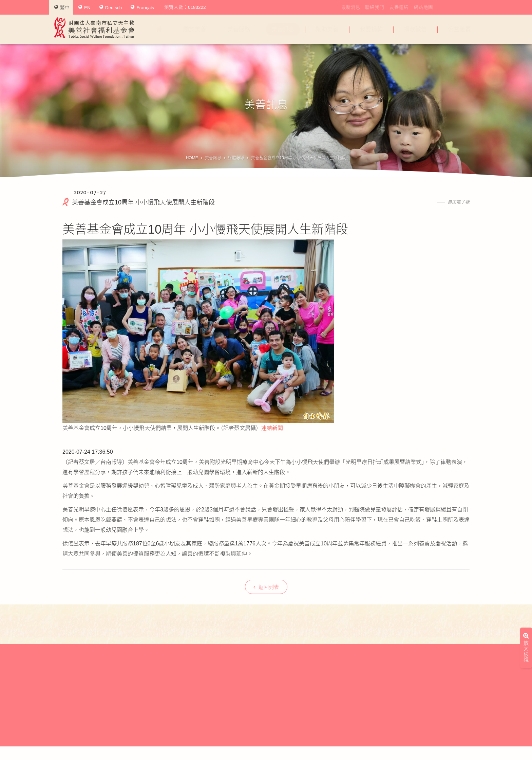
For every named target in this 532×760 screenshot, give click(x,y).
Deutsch (111, 7)
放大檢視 (526, 557)
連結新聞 (272, 428)
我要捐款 (371, 29)
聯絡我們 (375, 7)
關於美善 (195, 29)
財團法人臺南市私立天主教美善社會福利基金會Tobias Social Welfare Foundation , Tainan (94, 27)
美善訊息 (283, 29)
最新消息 (351, 7)
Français (142, 7)
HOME (192, 158)
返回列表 (266, 587)
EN (84, 7)
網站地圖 (423, 7)
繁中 (62, 7)
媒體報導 (236, 158)
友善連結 (399, 7)
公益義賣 (459, 29)
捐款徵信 (415, 29)
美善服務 (239, 29)
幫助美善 (327, 29)
